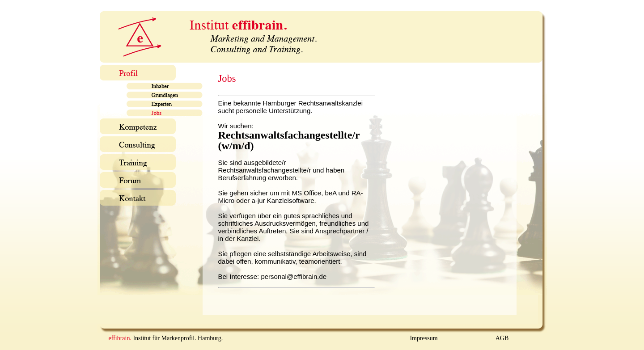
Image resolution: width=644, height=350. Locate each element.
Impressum (424, 338)
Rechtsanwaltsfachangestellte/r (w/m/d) (289, 140)
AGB (502, 338)
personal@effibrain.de (294, 276)
